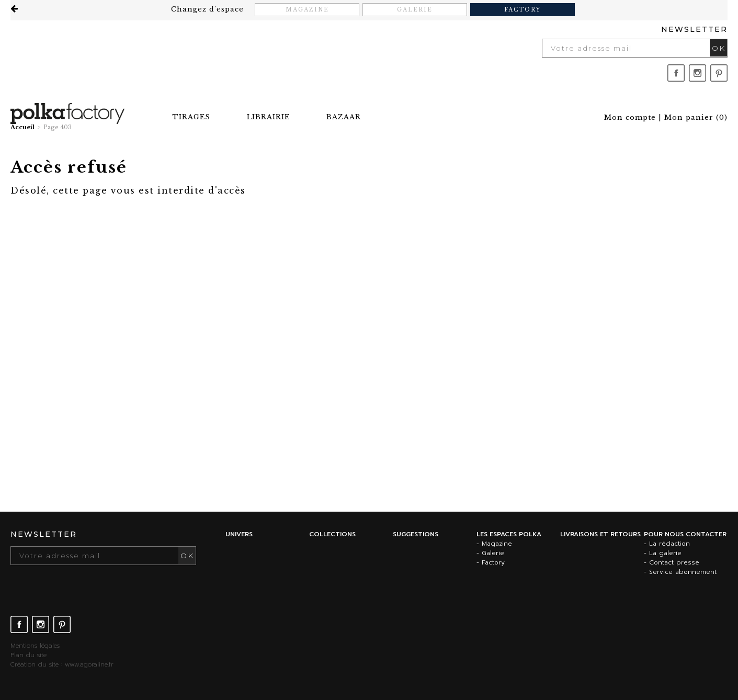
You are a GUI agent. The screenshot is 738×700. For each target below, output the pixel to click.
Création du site (35, 664)
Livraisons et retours (600, 534)
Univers (239, 534)
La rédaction (669, 544)
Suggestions (416, 534)
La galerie (665, 553)
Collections (332, 534)
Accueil (22, 127)
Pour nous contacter (685, 534)
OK (719, 48)
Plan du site (29, 655)
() (696, 117)
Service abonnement (683, 572)
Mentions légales (35, 646)
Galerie (415, 10)
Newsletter (694, 29)
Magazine (307, 10)
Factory (523, 10)
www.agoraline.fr (89, 664)
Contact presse (674, 562)
